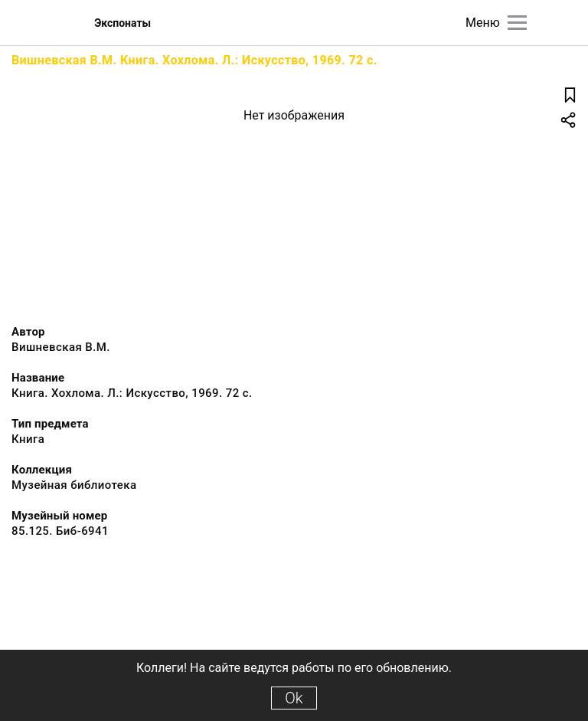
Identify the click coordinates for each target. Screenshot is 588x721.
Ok (294, 698)
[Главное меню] (517, 23)
